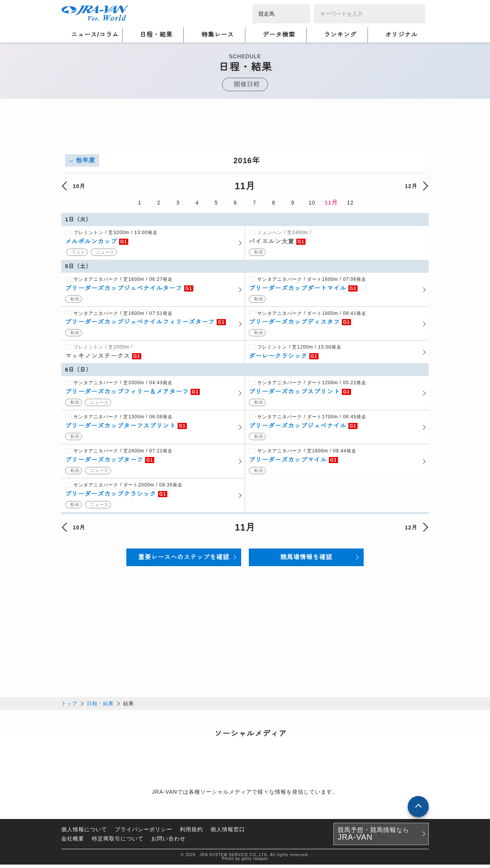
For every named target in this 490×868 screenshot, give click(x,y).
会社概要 (73, 842)
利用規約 (191, 833)
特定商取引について (118, 842)
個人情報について (84, 833)
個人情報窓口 (228, 833)
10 (312, 203)
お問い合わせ (168, 842)
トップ (69, 707)
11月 (331, 202)
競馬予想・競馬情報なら (373, 837)
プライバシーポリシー (144, 833)
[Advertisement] (245, 131)
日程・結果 (100, 707)
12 (350, 203)
